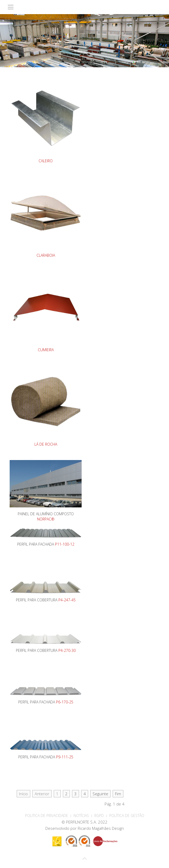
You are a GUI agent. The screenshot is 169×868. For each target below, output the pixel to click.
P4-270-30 (67, 650)
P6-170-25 (65, 702)
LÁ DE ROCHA (46, 444)
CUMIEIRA (46, 350)
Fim (118, 794)
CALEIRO (46, 161)
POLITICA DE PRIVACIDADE (47, 816)
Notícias (81, 816)
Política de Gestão (127, 816)
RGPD (99, 816)
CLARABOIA (46, 255)
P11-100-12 (65, 544)
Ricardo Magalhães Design (101, 828)
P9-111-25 (65, 757)
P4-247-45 (67, 600)
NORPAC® (46, 519)
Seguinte (100, 794)
